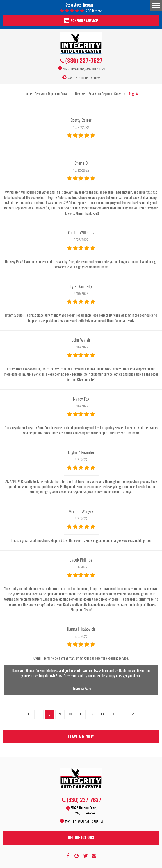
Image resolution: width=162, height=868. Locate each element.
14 (113, 714)
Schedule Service (81, 21)
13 (102, 714)
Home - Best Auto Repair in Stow (46, 94)
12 (92, 714)
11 (81, 714)
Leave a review (81, 737)
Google (77, 856)
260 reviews (94, 11)
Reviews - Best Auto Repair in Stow (98, 94)
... (39, 714)
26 (134, 714)
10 (70, 714)
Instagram (94, 856)
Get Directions (81, 838)
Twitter (85, 856)
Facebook (68, 856)
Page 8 (133, 94)
